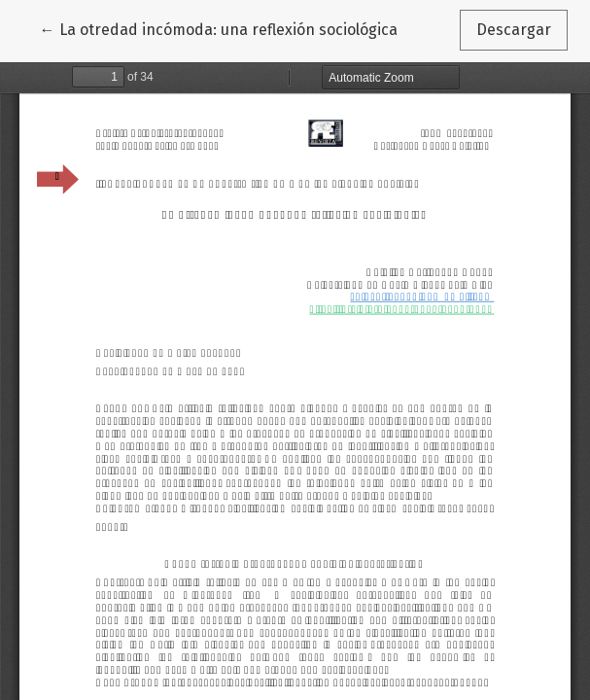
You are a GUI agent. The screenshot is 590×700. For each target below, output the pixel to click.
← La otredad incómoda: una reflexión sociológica (219, 28)
